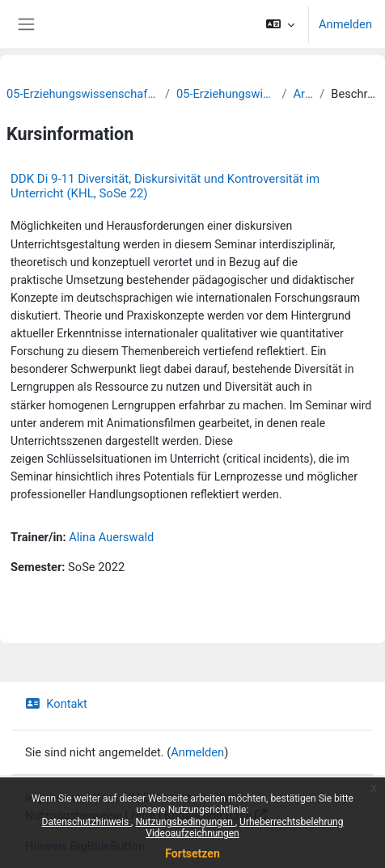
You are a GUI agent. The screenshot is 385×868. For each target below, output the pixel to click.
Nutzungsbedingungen (185, 822)
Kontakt (56, 704)
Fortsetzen (192, 853)
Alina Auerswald (111, 537)
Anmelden (345, 24)
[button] (280, 24)
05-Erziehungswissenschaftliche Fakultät (82, 94)
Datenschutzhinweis (87, 822)
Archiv (303, 94)
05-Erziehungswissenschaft (226, 94)
